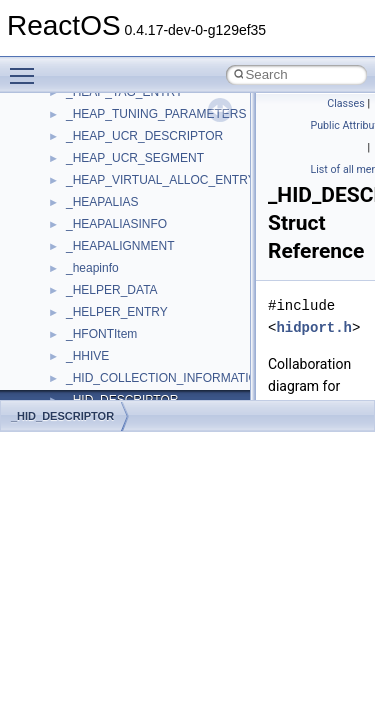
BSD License (68, 372)
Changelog (63, 130)
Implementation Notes (92, 350)
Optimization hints (81, 328)
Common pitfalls (77, 196)
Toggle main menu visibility (27, 67)
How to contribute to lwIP (100, 152)
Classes (345, 103)
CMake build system (88, 174)
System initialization (86, 284)
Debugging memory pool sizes (114, 218)
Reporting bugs (74, 240)
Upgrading (61, 108)
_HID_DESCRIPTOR (62, 416)
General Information (87, 394)
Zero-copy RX (71, 262)
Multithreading (71, 306)
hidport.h (314, 327)
